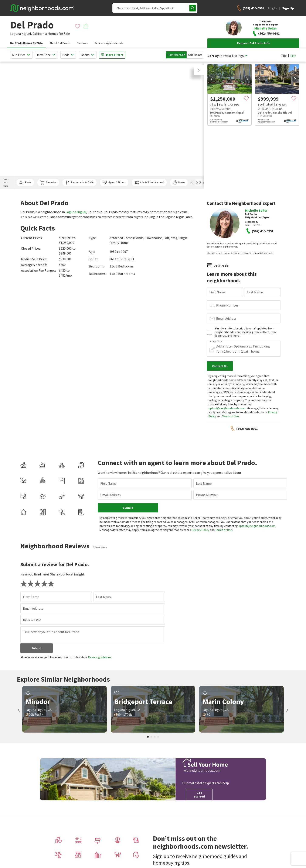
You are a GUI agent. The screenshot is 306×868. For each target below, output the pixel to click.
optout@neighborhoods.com (227, 408)
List (293, 56)
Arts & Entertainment (149, 183)
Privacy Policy (200, 530)
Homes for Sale (176, 55)
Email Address (226, 318)
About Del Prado (60, 43)
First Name (217, 292)
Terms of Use (230, 416)
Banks (179, 183)
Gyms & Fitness (114, 183)
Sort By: (213, 56)
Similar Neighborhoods (109, 43)
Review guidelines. (100, 657)
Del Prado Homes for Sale (26, 43)
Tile (284, 56)
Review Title (32, 620)
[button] (199, 70)
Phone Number (227, 305)
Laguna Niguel (76, 212)
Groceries (48, 183)
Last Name (255, 292)
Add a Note (216, 341)
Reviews (82, 43)
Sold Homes (195, 55)
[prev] (212, 79)
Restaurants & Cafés (79, 183)
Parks (25, 183)
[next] (247, 79)
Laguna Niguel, (21, 34)
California (40, 34)
